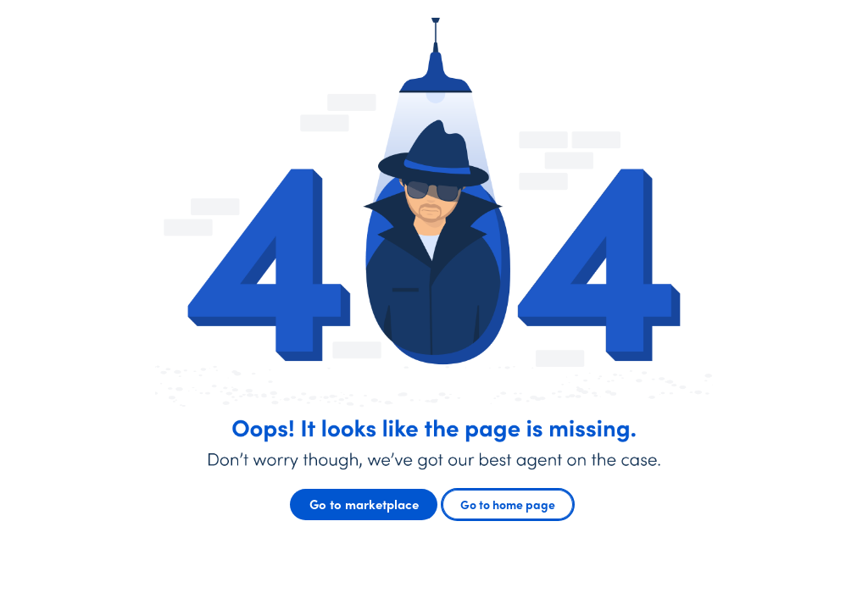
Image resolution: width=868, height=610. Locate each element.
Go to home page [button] (508, 504)
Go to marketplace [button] (364, 504)
